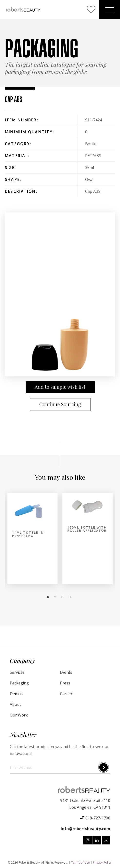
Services (17, 672)
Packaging (19, 683)
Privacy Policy (102, 863)
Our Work (19, 715)
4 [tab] (71, 597)
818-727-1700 (98, 818)
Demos (16, 694)
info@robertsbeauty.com (85, 829)
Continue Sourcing (60, 404)
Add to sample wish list (60, 387)
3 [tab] (64, 597)
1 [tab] (49, 597)
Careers (67, 694)
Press (65, 683)
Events (66, 672)
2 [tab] (56, 597)
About (15, 704)
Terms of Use (80, 863)
